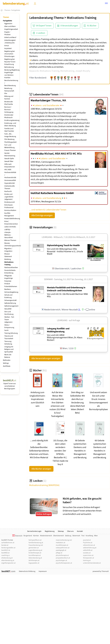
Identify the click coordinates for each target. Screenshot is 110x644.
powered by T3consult (101, 571)
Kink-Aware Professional (9, 206)
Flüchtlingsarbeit (10, 142)
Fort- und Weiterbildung (9, 146)
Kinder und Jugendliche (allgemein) (9, 197)
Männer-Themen (10, 240)
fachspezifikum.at (35, 540)
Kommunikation (10, 210)
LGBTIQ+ (7, 230)
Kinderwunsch (10, 202)
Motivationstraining (44, 485)
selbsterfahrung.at (90, 548)
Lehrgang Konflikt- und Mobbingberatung (58, 330)
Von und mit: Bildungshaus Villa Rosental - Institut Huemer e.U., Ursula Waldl (65, 251)
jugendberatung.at (35, 550)
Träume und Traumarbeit (9, 337)
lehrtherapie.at (34, 560)
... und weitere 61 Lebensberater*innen (48, 210)
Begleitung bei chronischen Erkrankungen (10, 54)
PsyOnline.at (88, 543)
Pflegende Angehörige (9, 277)
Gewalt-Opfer (9, 159)
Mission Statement (8, 255)
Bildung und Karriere (9, 98)
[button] (106, 4)
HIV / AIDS (8, 170)
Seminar (48, 279)
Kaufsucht (8, 191)
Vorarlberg (89, 536)
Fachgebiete (16, 10)
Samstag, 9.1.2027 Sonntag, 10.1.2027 (74, 279)
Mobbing (8, 259)
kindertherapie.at (35, 553)
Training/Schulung (11, 333)
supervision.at (88, 555)
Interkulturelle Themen (10, 187)
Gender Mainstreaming (10, 154)
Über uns (70, 531)
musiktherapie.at (62, 545)
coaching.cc (6, 555)
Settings (6, 363)
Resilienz (8, 289)
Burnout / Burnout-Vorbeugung (9, 110)
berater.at (5, 545)
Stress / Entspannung (9, 326)
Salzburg (68, 536)
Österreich (17, 536)
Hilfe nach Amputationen (10, 165)
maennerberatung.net (64, 540)
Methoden (7, 360)
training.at (87, 560)
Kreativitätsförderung (12, 219)
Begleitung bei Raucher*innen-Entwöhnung (10, 62)
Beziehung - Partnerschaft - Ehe (10, 91)
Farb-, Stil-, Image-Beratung (10, 135)
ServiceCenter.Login (34, 531)
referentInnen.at (89, 545)
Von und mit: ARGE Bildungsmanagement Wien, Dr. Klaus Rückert (65, 338)
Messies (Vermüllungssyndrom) (13, 244)
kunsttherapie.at (35, 555)
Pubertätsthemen (11, 286)
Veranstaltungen (43, 227)
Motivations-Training (9, 263)
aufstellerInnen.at (8, 543)
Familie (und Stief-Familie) (9, 130)
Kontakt (80, 531)
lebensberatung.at (35, 558)
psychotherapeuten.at (64, 563)
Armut (7, 46)
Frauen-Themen (10, 150)
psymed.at (87, 540)
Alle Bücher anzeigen (41, 469)
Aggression (8, 24)
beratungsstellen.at (8, 548)
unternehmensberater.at (92, 563)
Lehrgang (47, 237)
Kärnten (36, 536)
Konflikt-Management (9, 214)
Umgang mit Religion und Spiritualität (9, 349)
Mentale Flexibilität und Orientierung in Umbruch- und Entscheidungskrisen (66, 289)
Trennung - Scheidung (8, 343)
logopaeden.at (34, 563)
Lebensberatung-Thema (46, 18)
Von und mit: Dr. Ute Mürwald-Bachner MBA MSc (67, 295)
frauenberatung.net (36, 545)
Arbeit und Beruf (10, 37)
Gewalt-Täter (9, 161)
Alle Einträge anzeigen (42, 215)
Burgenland (28, 536)
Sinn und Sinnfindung (9, 313)
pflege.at (59, 553)
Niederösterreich (46, 536)
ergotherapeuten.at (8, 563)
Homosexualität (10, 180)
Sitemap (61, 531)
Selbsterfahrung (10, 303)
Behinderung (9, 67)
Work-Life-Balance (8, 356)
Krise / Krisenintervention (11, 223)
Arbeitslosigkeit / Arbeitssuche (10, 42)
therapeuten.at (88, 558)
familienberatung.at (36, 543)
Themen (7, 10)
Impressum (43, 571)
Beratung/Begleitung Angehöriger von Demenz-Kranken (12, 74)
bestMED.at (5, 553)
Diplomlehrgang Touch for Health (63, 245)
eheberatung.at (7, 558)
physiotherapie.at (62, 555)
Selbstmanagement (11, 306)
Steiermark (76, 536)
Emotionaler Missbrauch (9, 116)
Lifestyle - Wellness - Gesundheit (9, 235)
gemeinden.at (34, 548)
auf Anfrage (74, 320)
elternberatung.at (8, 560)
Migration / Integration (8, 250)
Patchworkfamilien (11, 268)
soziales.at (87, 553)
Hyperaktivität (10, 183)
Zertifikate (7, 366)
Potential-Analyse (8, 282)
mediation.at (60, 543)
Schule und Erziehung (8, 296)
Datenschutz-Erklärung (27, 571)
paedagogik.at (61, 550)
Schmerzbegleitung (11, 292)
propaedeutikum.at (63, 558)
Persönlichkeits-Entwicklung (10, 272)
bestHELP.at (6, 550)
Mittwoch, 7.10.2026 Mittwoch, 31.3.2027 (74, 237)
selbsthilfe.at (88, 550)
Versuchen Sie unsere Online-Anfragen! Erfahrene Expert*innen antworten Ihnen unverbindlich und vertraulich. (86, 506)
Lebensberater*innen (46, 95)
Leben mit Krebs (10, 227)
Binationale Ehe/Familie (9, 103)
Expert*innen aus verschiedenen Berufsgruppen (10, 385)
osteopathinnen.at (63, 548)
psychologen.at (61, 560)
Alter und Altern (10, 26)
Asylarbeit (8, 48)
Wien (96, 536)
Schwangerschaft (10, 300)
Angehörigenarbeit (11, 29)
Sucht (6, 330)
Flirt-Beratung (9, 139)
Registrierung (50, 531)
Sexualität (8, 309)
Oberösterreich (59, 536)
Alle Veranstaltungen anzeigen (46, 358)
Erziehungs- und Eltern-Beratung (10, 124)
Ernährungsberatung (12, 120)
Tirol (83, 536)
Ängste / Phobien (7, 33)
